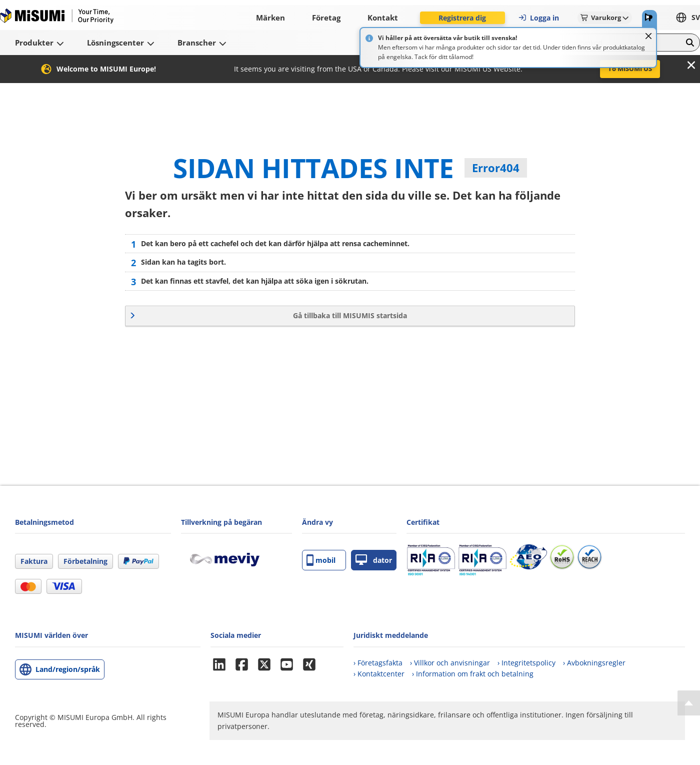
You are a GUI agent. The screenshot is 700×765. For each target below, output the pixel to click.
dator (374, 560)
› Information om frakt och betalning (473, 674)
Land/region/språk (68, 669)
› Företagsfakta (378, 663)
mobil (321, 560)
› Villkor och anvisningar (450, 663)
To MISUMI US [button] (630, 69)
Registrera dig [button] (462, 18)
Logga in (538, 18)
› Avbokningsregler (594, 663)
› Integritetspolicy (526, 663)
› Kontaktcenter (379, 674)
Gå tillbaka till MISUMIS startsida (350, 315)
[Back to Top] (689, 703)
